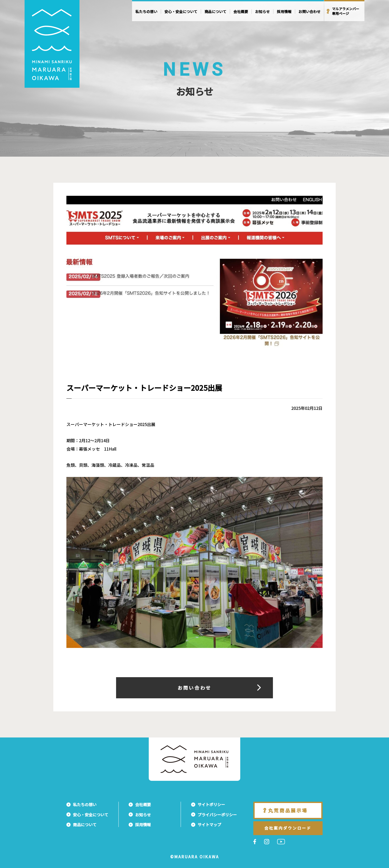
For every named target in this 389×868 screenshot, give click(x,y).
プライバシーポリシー (217, 815)
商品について (215, 11)
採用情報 (284, 11)
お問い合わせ (310, 11)
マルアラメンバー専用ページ (346, 11)
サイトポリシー (211, 804)
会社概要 (241, 11)
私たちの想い (146, 11)
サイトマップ (209, 825)
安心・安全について (181, 11)
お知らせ (262, 11)
